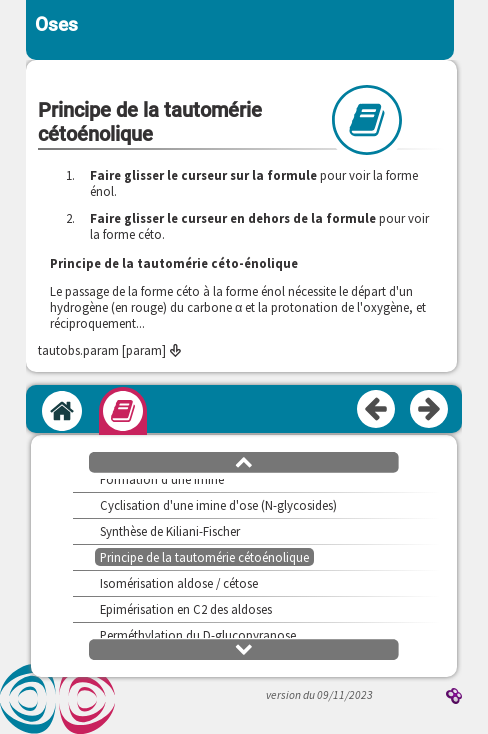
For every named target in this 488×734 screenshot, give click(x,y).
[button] (244, 461)
